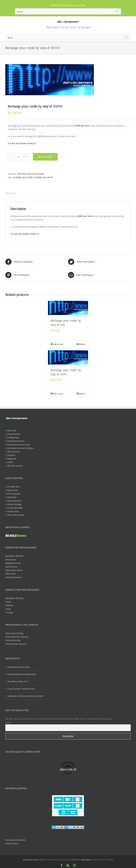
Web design (86, 860)
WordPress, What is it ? (18, 682)
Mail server (11, 574)
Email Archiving (13, 640)
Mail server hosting (14, 633)
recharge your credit (23, 177)
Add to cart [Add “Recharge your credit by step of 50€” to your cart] (58, 344)
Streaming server (13, 577)
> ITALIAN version (14, 466)
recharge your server (43, 177)
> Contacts (10, 455)
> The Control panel (15, 515)
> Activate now (12, 487)
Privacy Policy (12, 844)
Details (82, 344)
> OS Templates (13, 494)
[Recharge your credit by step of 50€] (68, 308)
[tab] (68, 193)
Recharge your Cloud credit (30, 174)
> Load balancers (13, 501)
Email (8, 722)
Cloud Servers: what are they (21, 689)
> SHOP (9, 462)
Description (11, 193)
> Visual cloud (12, 511)
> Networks (11, 497)
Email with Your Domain (17, 637)
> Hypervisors (12, 490)
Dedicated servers (31, 860)
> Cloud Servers (13, 434)
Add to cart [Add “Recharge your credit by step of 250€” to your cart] (58, 394)
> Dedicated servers (15, 441)
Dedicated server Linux (19, 667)
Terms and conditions (15, 840)
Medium (9, 605)
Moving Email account (16, 644)
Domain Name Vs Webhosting (22, 674)
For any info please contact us (22, 143)
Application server (14, 570)
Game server (11, 567)
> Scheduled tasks (14, 508)
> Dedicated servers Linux (18, 445)
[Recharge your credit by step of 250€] (68, 357)
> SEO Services (12, 452)
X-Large (9, 612)
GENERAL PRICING (14, 556)
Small (8, 602)
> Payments (11, 459)
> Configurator (12, 438)
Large (8, 609)
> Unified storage (13, 504)
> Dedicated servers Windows (19, 448)
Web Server (11, 560)
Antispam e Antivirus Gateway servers (25, 696)
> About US (11, 430)
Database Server (13, 563)
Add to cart (45, 157)
